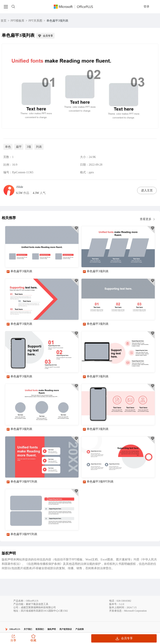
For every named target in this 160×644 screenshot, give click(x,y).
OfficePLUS (15, 629)
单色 (8, 147)
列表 (39, 147)
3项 (29, 147)
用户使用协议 (66, 629)
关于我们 (28, 629)
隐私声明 (52, 629)
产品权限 (80, 629)
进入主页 (147, 190)
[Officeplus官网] (76, 7)
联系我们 (40, 629)
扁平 (19, 147)
